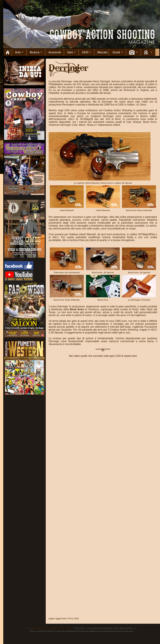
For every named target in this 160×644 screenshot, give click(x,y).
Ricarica (35, 52)
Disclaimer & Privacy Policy (44, 628)
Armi (18, 52)
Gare (70, 52)
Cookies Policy (65, 628)
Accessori (55, 52)
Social (116, 52)
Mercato (103, 52)
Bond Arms (77, 309)
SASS (85, 52)
